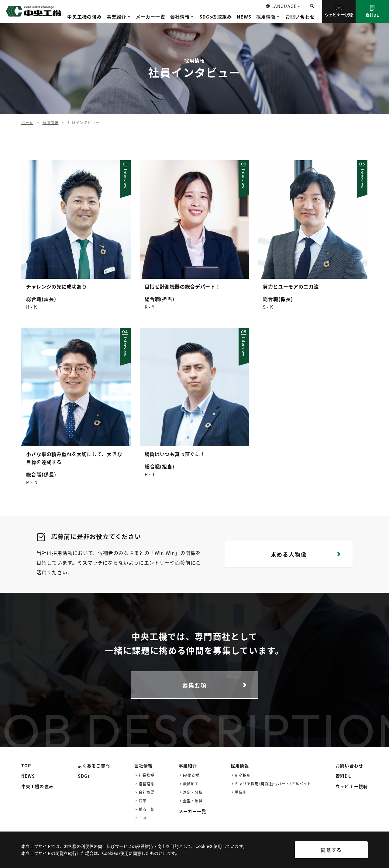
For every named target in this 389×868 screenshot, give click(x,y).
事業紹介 (117, 17)
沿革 (143, 801)
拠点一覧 (146, 809)
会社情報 (180, 17)
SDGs (84, 776)
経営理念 (146, 784)
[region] (194, 854)
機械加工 (191, 784)
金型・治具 (193, 801)
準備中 (241, 792)
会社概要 (146, 792)
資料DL (372, 12)
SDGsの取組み (216, 17)
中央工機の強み (84, 17)
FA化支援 (191, 775)
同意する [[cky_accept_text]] (331, 850)
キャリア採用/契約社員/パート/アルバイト (273, 784)
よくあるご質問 (94, 766)
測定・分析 (193, 792)
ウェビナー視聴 (339, 12)
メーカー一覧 (151, 17)
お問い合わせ (300, 17)
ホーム (27, 122)
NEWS (244, 17)
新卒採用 (243, 775)
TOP (26, 766)
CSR (143, 818)
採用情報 (266, 17)
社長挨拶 (146, 775)
